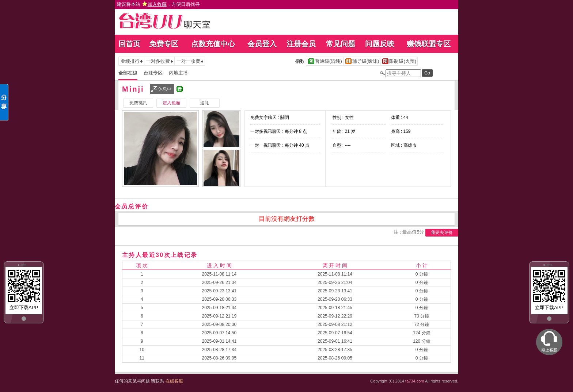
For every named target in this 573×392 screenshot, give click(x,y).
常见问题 (341, 44)
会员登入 (262, 44)
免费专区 (164, 44)
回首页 (129, 44)
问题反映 (380, 44)
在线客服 (174, 381)
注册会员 (301, 44)
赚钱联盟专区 (429, 44)
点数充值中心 (213, 44)
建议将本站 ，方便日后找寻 (158, 4)
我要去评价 (442, 232)
